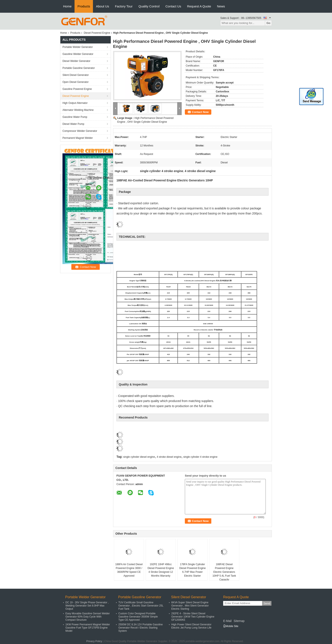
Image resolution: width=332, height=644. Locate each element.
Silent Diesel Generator (76, 75)
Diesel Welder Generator (76, 61)
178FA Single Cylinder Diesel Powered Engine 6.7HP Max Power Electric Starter (193, 570)
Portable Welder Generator (78, 47)
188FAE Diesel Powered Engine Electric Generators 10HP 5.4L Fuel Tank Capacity (224, 572)
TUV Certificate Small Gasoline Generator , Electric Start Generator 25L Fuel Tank (141, 606)
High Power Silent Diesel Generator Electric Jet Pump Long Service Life (191, 626)
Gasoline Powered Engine (77, 89)
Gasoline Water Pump (75, 117)
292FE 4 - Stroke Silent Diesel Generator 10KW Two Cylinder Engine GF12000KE (193, 617)
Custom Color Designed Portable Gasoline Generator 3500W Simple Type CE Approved (138, 617)
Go (268, 23)
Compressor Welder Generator (80, 131)
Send (267, 603)
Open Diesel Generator (75, 82)
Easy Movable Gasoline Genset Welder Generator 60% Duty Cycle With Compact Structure (88, 617)
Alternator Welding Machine (78, 110)
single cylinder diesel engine (139, 457)
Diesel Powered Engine (97, 33)
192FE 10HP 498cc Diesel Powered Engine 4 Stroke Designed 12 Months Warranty (161, 570)
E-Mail (227, 621)
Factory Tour (124, 6)
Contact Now (200, 112)
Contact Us (173, 6)
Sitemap (239, 621)
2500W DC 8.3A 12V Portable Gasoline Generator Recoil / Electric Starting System (140, 628)
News (221, 6)
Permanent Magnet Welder (78, 138)
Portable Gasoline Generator (79, 68)
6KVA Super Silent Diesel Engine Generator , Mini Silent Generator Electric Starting (190, 606)
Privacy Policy (94, 641)
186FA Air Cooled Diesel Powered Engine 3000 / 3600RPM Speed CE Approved (129, 570)
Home (67, 6)
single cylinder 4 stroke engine (200, 457)
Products (84, 6)
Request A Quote (199, 6)
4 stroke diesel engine (169, 457)
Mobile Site (231, 626)
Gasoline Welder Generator (78, 54)
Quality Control (149, 6)
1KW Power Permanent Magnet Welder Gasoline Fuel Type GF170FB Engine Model (88, 628)
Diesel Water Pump (73, 124)
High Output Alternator (75, 103)
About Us (102, 6)
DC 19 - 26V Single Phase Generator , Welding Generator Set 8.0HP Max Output (87, 606)
